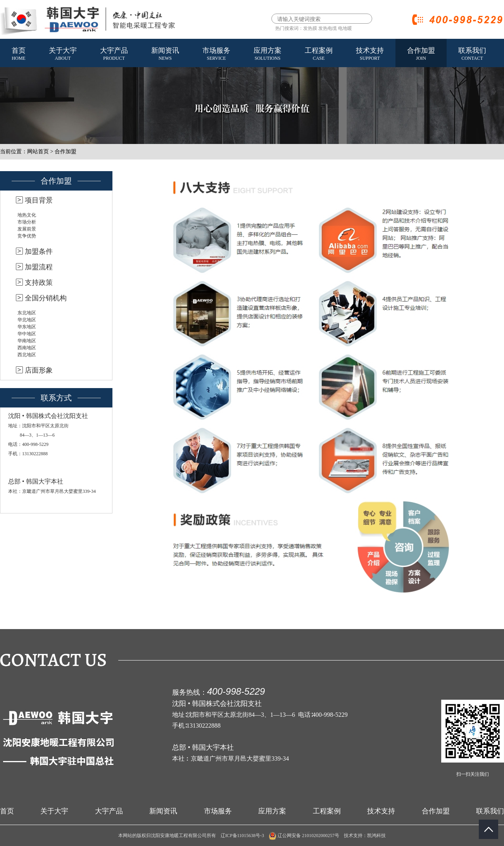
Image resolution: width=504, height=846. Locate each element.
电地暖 (345, 28)
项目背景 (39, 200)
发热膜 (310, 28)
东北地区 (27, 313)
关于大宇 (63, 54)
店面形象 (39, 370)
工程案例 (319, 54)
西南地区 (27, 348)
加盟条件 (39, 251)
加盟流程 (39, 267)
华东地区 (27, 327)
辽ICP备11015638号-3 (242, 836)
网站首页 (38, 152)
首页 (19, 54)
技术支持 (370, 54)
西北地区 (27, 355)
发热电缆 (328, 28)
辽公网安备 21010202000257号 (304, 836)
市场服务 (216, 54)
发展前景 (27, 229)
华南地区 (27, 341)
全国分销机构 (46, 298)
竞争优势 (27, 236)
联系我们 (472, 54)
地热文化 (27, 215)
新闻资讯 (165, 54)
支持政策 (39, 283)
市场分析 (27, 222)
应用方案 (268, 54)
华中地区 (27, 334)
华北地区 (27, 320)
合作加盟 (421, 54)
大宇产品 (114, 54)
